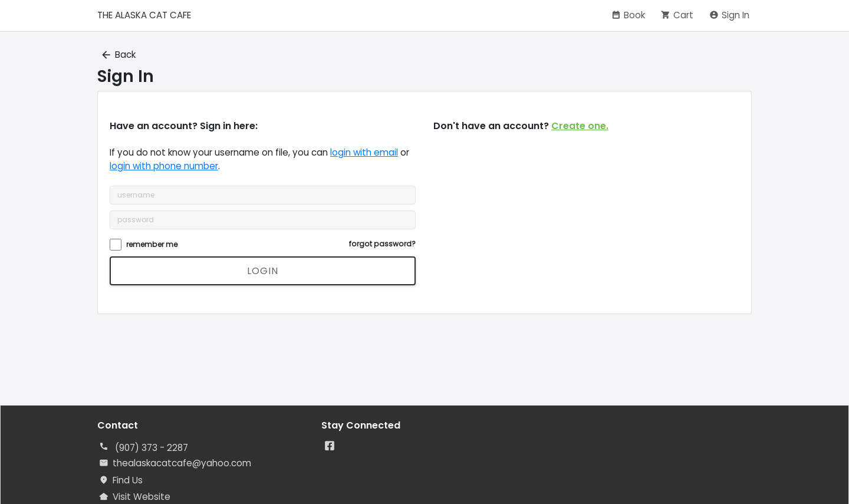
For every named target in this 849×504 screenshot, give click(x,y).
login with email (364, 152)
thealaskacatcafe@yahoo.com (182, 463)
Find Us (128, 480)
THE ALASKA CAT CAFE (144, 15)
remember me (152, 244)
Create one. (580, 126)
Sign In (736, 15)
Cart (683, 15)
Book (634, 15)
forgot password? (382, 244)
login (263, 271)
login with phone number (164, 166)
